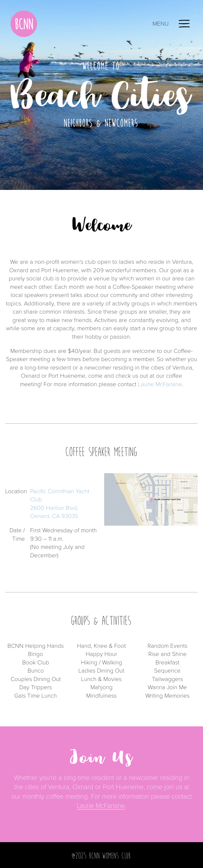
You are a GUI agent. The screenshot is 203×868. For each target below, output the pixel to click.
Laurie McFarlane (160, 384)
